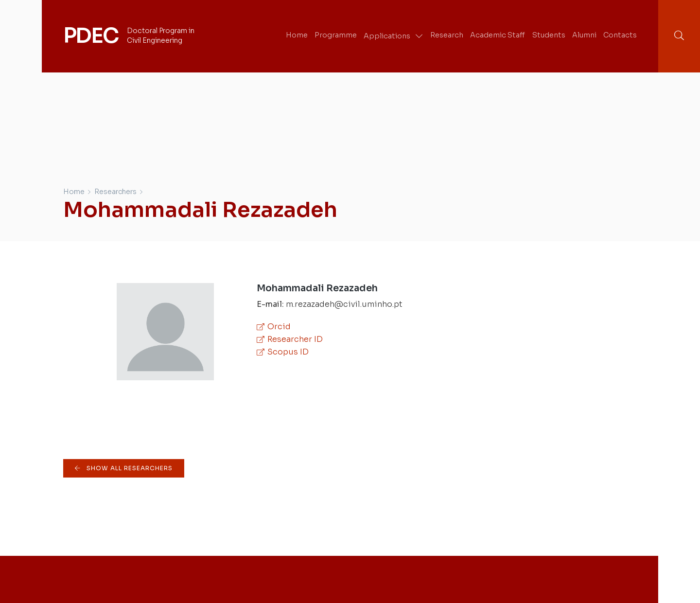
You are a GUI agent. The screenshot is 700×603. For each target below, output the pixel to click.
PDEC (91, 36)
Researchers (115, 192)
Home (74, 192)
